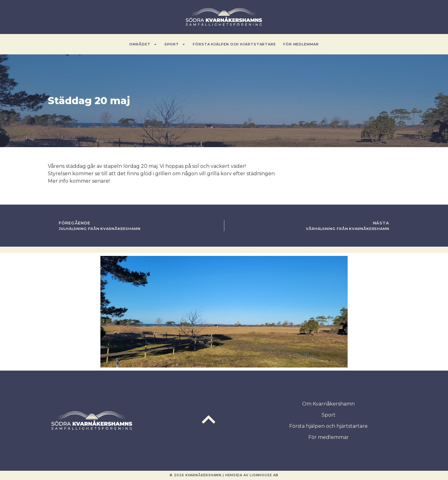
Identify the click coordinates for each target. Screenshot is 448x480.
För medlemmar (301, 44)
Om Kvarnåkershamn (328, 404)
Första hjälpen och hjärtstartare (234, 44)
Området (143, 44)
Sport (175, 44)
